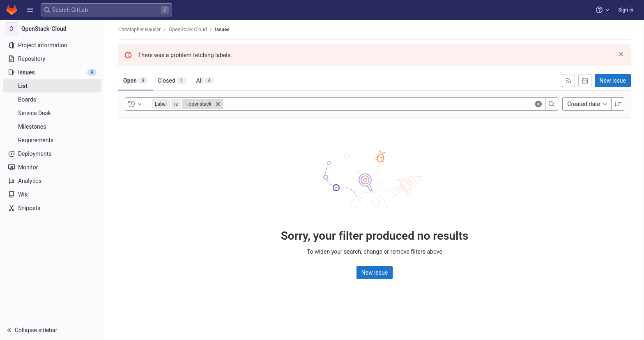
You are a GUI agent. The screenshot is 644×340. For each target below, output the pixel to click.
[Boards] (52, 99)
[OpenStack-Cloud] (53, 29)
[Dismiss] (621, 54)
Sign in (626, 10)
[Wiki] (52, 194)
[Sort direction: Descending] (618, 104)
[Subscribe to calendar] (585, 81)
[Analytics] (52, 181)
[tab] (136, 81)
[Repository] (52, 59)
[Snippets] (52, 208)
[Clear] (538, 104)
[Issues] (52, 72)
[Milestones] (52, 127)
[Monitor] (52, 167)
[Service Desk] (52, 113)
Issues (222, 30)
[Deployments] (52, 154)
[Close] (218, 104)
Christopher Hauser (139, 30)
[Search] (552, 104)
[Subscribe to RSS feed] (568, 81)
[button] (30, 10)
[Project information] (52, 45)
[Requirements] (52, 140)
